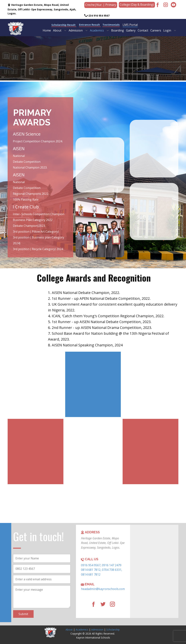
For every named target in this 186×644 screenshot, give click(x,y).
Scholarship (113, 630)
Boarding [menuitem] (118, 30)
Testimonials (111, 25)
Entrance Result (90, 25)
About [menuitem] (57, 30)
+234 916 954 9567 (97, 16)
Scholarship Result (64, 25)
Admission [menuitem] (76, 30)
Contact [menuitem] (143, 30)
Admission (97, 630)
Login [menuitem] (167, 30)
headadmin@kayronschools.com (103, 589)
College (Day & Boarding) (137, 5)
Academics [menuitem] (97, 30)
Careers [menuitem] (156, 30)
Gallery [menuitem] (131, 30)
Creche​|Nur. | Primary (101, 5)
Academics (82, 630)
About (69, 630)
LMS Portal (130, 25)
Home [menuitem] (47, 30)
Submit (23, 614)
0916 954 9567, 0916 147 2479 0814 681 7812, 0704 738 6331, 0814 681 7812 (102, 570)
